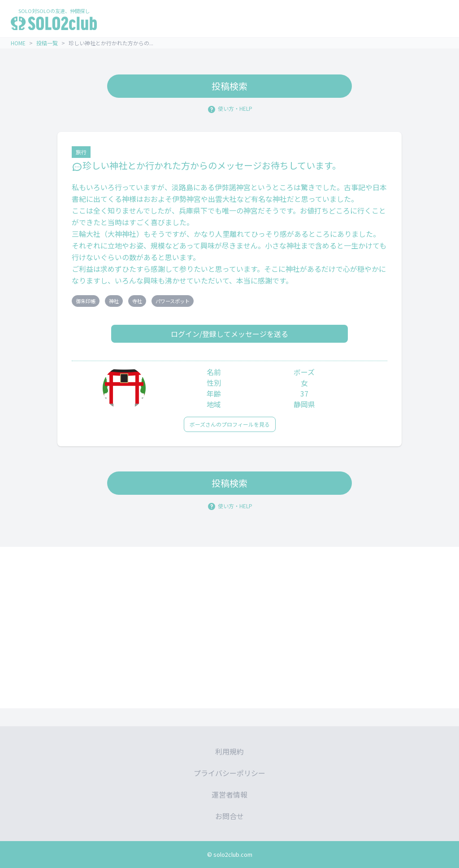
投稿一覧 (47, 43)
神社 (114, 301)
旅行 (81, 152)
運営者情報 (229, 794)
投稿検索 (229, 86)
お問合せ (229, 816)
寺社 (137, 301)
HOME (18, 43)
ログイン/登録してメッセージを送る (229, 334)
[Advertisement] (229, 628)
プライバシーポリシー (229, 773)
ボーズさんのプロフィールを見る (230, 424)
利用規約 (229, 751)
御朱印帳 (86, 301)
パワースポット (173, 301)
